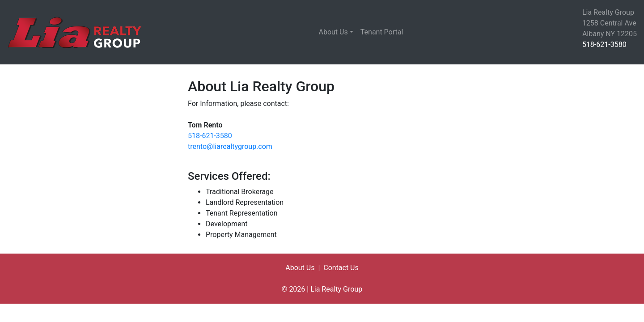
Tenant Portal (382, 32)
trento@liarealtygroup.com (230, 146)
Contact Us (341, 268)
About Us (333, 32)
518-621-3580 (604, 44)
